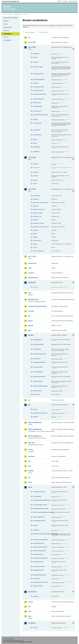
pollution (36, 220)
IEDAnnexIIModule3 (35, 429)
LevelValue (36, 530)
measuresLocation (38, 90)
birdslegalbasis (37, 340)
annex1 (35, 409)
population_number (39, 223)
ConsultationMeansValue (40, 505)
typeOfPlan (36, 152)
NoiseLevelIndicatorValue (40, 547)
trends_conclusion (38, 251)
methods (36, 176)
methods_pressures (39, 209)
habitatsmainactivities (39, 377)
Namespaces (7, 40)
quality (35, 234)
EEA (11, 1)
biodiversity (32, 263)
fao (29, 316)
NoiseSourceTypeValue (40, 551)
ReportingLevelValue (39, 566)
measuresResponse (39, 99)
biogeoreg (36, 199)
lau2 (30, 466)
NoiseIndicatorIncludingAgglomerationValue (42, 534)
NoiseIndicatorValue (39, 543)
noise (30, 487)
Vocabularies (7, 34)
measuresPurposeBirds (40, 94)
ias (29, 400)
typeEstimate (37, 147)
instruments (36, 394)
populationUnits (38, 106)
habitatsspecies (38, 391)
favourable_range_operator (41, 203)
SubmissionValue (38, 586)
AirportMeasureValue (39, 492)
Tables (5, 24)
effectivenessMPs (38, 67)
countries (36, 62)
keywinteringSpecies (39, 79)
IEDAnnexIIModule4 (35, 436)
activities (36, 164)
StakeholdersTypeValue (40, 575)
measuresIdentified (38, 87)
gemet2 (31, 326)
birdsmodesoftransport (40, 354)
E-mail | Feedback (9, 639)
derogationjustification (39, 362)
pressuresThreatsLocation (41, 115)
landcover (32, 456)
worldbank (32, 623)
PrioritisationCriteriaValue (40, 558)
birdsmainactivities (38, 344)
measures (36, 83)
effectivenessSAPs (38, 74)
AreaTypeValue (37, 496)
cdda (30, 268)
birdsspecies (37, 359)
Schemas (6, 31)
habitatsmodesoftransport (40, 386)
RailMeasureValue (38, 562)
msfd (30, 482)
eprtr (30, 293)
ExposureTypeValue (39, 517)
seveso (31, 602)
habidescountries (38, 367)
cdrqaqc (35, 57)
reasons (35, 180)
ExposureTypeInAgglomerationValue (42, 512)
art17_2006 (32, 157)
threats (35, 139)
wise (30, 616)
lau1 (30, 461)
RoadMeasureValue (38, 570)
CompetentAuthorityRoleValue (42, 500)
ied (29, 405)
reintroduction (37, 241)
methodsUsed (37, 103)
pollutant (36, 417)
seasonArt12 (37, 130)
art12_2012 (32, 42)
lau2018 (31, 471)
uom (30, 611)
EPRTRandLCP (33, 300)
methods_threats (38, 213)
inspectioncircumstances (40, 413)
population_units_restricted (41, 227)
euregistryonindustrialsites (37, 306)
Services (6, 37)
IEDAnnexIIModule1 (35, 422)
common (31, 273)
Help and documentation (11, 18)
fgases (30, 321)
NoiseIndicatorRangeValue (41, 540)
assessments (37, 196)
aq (29, 38)
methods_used (37, 216)
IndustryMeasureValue (39, 521)
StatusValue (36, 579)
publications (32, 592)
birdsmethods (37, 349)
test (29, 607)
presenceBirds (37, 111)
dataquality (32, 282)
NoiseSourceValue (38, 554)
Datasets (6, 21)
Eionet (11, 14)
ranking (35, 119)
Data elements (8, 27)
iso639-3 (35, 525)
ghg (29, 330)
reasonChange (37, 123)
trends (35, 143)
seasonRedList (37, 135)
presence (36, 230)
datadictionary (33, 278)
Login (61, 1)
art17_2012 (32, 189)
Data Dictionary (17, 14)
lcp (29, 478)
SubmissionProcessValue (40, 582)
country (35, 628)
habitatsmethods (38, 381)
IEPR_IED (31, 443)
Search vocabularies (30, 32)
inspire (30, 450)
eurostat (31, 311)
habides (31, 335)
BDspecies (36, 54)
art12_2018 (32, 47)
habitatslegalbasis (38, 372)
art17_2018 (32, 256)
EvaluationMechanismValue (41, 509)
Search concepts (43, 32)
